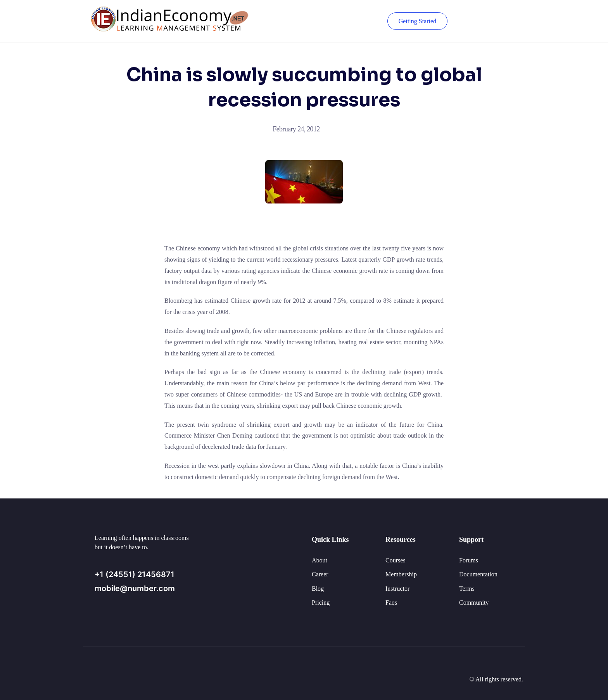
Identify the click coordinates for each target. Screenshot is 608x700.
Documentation (478, 574)
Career (320, 574)
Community (474, 603)
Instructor (397, 589)
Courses (396, 560)
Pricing (321, 603)
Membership (401, 574)
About (320, 560)
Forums (469, 560)
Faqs (391, 603)
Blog (318, 589)
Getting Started (417, 21)
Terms (467, 589)
